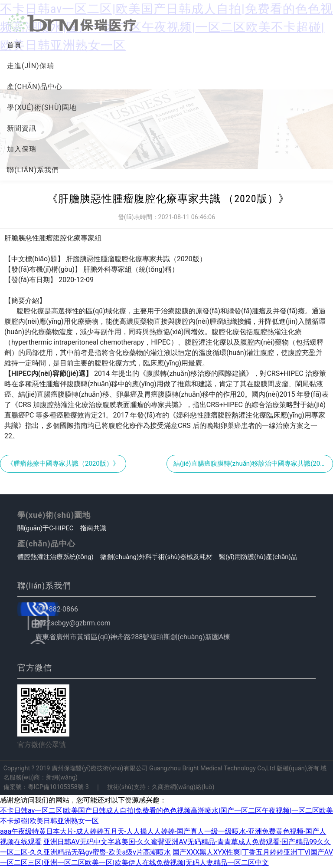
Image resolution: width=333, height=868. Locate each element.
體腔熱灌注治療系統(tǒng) (55, 557)
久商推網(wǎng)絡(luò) (183, 787)
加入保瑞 (22, 149)
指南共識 (93, 528)
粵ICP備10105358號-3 (58, 787)
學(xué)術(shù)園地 (42, 107)
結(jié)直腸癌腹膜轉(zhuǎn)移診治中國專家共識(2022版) (253, 464)
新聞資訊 (22, 128)
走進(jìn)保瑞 (31, 66)
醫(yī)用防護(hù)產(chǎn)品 (258, 557)
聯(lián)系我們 (33, 170)
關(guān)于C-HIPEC (46, 528)
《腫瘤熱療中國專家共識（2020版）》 (63, 464)
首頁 (14, 45)
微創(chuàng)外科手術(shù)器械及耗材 (156, 557)
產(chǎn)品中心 (35, 87)
